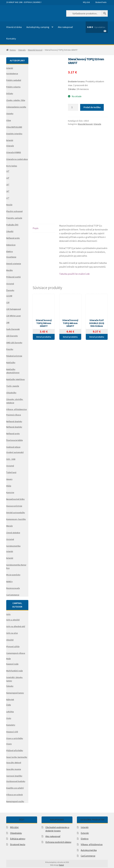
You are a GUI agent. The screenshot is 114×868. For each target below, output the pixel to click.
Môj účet (86, 2)
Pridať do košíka (92, 107)
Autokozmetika (89, 850)
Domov (13, 50)
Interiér (85, 827)
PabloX (61, 865)
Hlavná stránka (14, 27)
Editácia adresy (18, 839)
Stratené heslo (101, 2)
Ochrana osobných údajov (58, 842)
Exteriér (85, 833)
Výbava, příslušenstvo (92, 844)
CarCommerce (88, 856)
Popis (36, 235)
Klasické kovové (35, 50)
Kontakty (11, 39)
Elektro (85, 839)
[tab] (44, 235)
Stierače (22, 50)
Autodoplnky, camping (38, 27)
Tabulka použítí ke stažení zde (74, 281)
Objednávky (16, 833)
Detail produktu (44, 344)
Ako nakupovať (65, 27)
